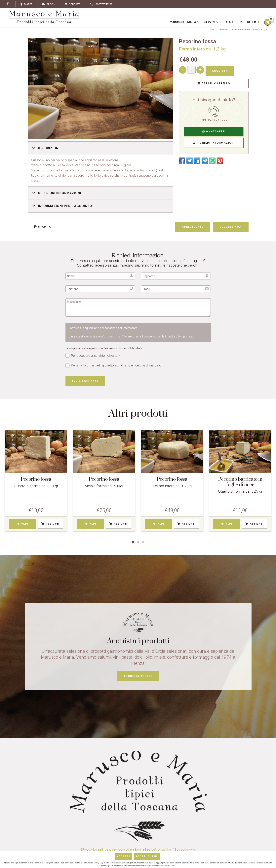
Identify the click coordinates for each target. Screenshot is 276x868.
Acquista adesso (138, 676)
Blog (48, 4)
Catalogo (233, 22)
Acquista (220, 71)
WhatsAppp (214, 131)
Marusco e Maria (184, 22)
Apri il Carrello (214, 83)
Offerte (253, 22)
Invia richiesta (85, 381)
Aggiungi (50, 524)
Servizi (211, 22)
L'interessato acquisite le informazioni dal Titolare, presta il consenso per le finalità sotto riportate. (131, 337)
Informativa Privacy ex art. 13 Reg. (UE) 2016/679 (100, 332)
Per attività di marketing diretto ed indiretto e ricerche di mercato (113, 365)
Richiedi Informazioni (214, 143)
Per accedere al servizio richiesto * (93, 356)
